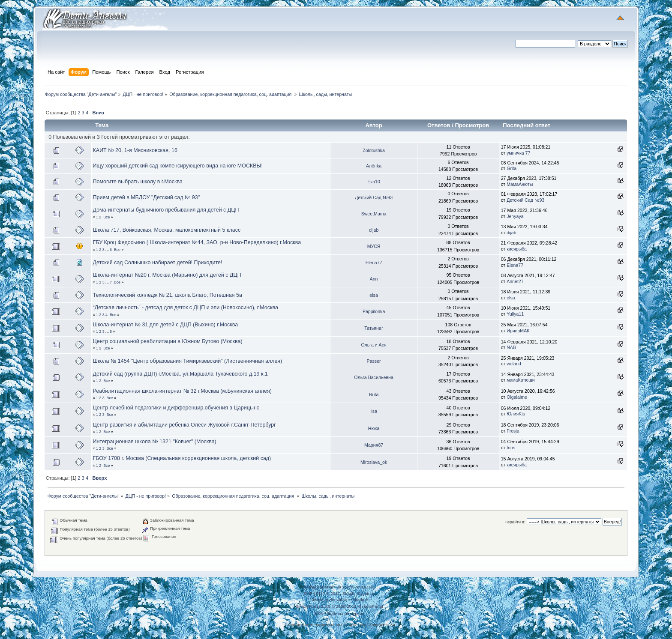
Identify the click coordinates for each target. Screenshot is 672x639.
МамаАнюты (520, 184)
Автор (373, 125)
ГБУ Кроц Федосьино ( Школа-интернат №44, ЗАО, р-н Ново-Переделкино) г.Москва (197, 242)
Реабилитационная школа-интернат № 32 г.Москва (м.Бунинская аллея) (182, 391)
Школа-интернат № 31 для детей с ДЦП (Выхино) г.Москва (166, 325)
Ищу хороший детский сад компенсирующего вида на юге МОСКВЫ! (178, 166)
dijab (374, 230)
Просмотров (472, 125)
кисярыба (517, 249)
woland (514, 364)
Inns (511, 448)
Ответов (439, 125)
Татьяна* (374, 328)
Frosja (513, 431)
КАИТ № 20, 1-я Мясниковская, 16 (135, 150)
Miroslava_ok (374, 462)
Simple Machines (359, 593)
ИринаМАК (518, 331)
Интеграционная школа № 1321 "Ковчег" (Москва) (155, 442)
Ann (374, 279)
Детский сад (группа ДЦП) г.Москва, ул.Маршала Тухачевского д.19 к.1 (180, 374)
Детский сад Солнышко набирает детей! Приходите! (158, 263)
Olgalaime (517, 397)
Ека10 (374, 182)
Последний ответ (527, 125)
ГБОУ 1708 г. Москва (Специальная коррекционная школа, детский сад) (182, 458)
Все (106, 217)
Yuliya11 (515, 314)
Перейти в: (515, 522)
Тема (102, 125)
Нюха (374, 428)
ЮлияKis (516, 414)
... (108, 250)
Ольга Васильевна (373, 377)
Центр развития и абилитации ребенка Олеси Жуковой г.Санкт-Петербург (184, 425)
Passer (374, 361)
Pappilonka (374, 311)
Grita (511, 168)
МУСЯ (374, 246)
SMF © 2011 (328, 593)
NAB (511, 347)
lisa (374, 411)
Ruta (374, 394)
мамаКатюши (520, 380)
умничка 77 (518, 153)
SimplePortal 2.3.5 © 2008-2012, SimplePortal (339, 606)
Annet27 (515, 281)
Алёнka (374, 166)
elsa (373, 295)
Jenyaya (515, 216)
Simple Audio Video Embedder (339, 600)
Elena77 (374, 263)
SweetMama (374, 214)
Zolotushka (374, 150)
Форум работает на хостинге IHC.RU (339, 587)
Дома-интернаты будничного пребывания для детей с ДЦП (166, 210)
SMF (308, 593)
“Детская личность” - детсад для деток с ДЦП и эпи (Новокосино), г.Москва (186, 308)
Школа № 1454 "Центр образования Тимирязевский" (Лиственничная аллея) (188, 361)
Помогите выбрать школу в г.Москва (138, 182)
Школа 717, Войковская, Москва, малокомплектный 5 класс (167, 230)
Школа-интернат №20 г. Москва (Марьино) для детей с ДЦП (167, 275)
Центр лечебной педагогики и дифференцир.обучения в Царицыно (176, 408)
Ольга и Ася (373, 345)
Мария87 (374, 445)
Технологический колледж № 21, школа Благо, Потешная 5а (168, 295)
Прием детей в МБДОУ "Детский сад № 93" (147, 197)
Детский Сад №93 (374, 197)
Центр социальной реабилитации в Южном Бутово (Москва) (168, 341)
